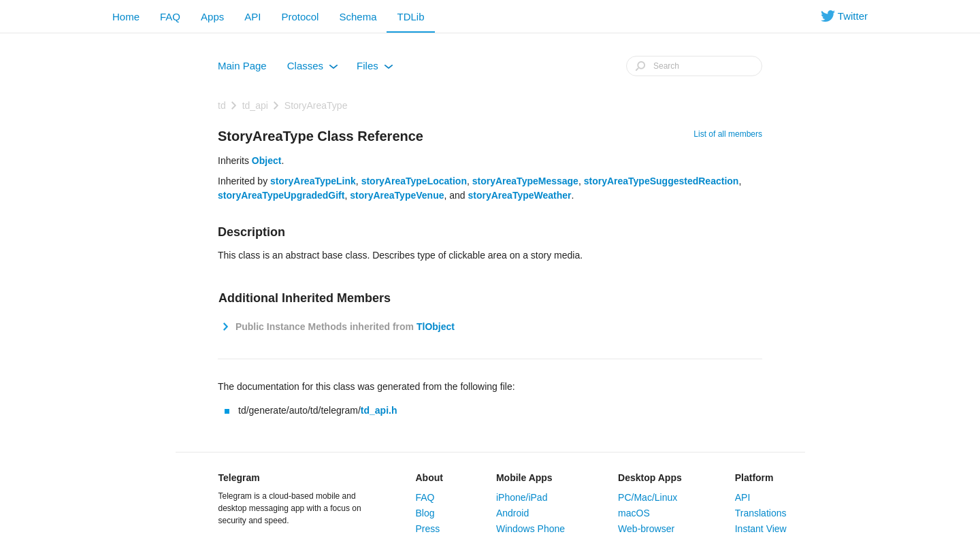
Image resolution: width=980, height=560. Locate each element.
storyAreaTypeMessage (525, 181)
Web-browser (646, 529)
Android (512, 513)
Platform (754, 478)
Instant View (761, 529)
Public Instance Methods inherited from (344, 327)
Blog (425, 513)
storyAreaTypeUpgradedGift (281, 195)
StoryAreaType (316, 105)
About (429, 478)
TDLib (410, 17)
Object (267, 161)
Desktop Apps (650, 478)
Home (126, 17)
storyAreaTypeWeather (520, 195)
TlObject (436, 327)
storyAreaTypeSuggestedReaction (661, 181)
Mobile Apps (524, 478)
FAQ (170, 17)
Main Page (242, 66)
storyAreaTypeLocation (414, 181)
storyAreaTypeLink (313, 181)
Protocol (300, 17)
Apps (212, 17)
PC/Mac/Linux (648, 497)
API (252, 17)
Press (428, 529)
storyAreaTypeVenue (397, 195)
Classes (313, 69)
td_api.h (379, 410)
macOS (634, 513)
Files (375, 69)
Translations (761, 513)
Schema (358, 17)
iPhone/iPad (522, 497)
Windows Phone (530, 529)
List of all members (728, 134)
